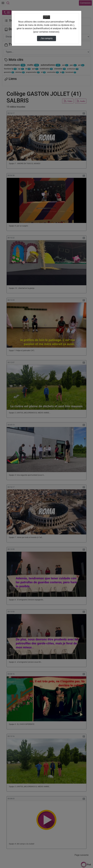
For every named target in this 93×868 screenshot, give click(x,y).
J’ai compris (46, 38)
